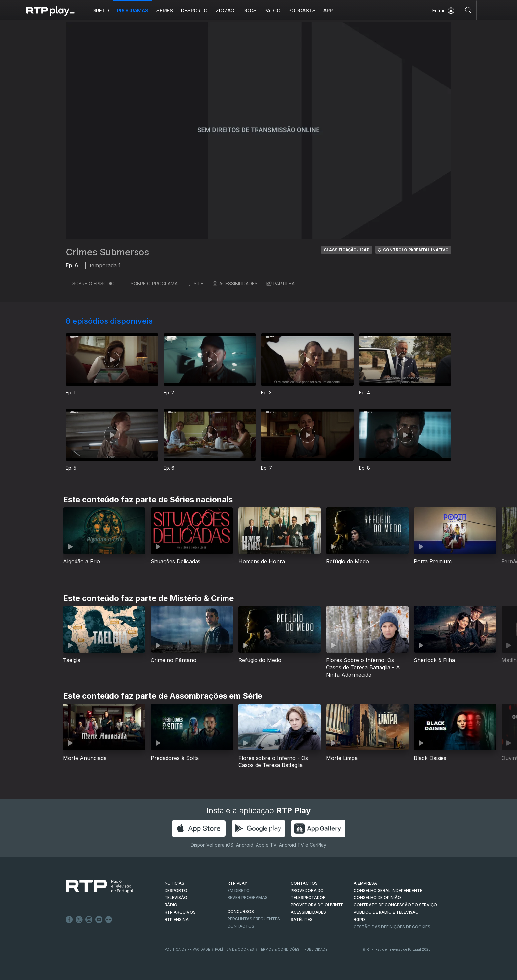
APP (328, 10)
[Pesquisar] (468, 10)
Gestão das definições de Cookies (392, 927)
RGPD (359, 919)
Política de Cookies (234, 949)
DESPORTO (176, 890)
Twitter (79, 920)
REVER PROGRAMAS (248, 898)
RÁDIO (171, 905)
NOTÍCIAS (174, 883)
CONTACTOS (304, 883)
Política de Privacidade (187, 949)
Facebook (69, 920)
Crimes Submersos (107, 252)
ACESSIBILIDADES (235, 283)
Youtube (99, 920)
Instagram (89, 920)
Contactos (241, 926)
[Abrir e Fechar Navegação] (485, 11)
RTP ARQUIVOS (180, 912)
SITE (195, 283)
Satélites (302, 919)
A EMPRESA (365, 883)
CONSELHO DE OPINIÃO (377, 898)
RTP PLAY (237, 883)
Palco (273, 10)
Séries (165, 10)
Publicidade (316, 949)
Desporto (194, 10)
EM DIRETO (239, 890)
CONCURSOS (241, 912)
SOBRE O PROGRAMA (151, 283)
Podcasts (302, 10)
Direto (100, 10)
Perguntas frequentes (254, 919)
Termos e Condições (279, 949)
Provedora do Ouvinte (317, 905)
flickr (109, 920)
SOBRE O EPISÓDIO (90, 283)
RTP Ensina (177, 919)
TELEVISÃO (176, 898)
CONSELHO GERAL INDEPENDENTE (388, 890)
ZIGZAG (225, 10)
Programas (133, 10)
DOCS (249, 10)
